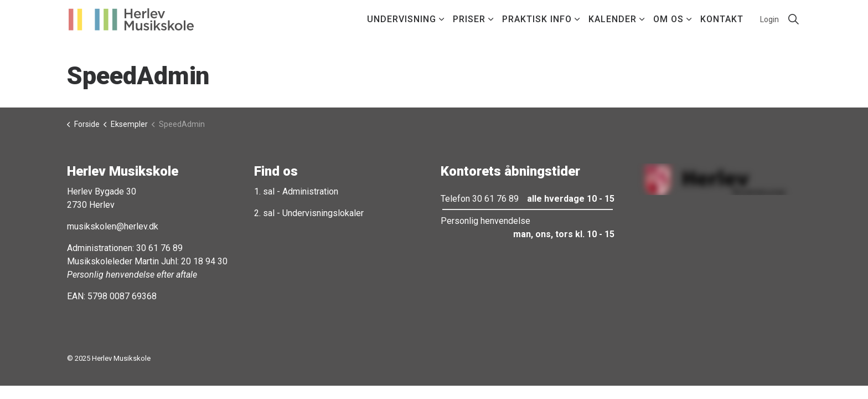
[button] (715, 179)
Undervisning (402, 19)
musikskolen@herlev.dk (113, 226)
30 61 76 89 (159, 248)
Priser (469, 19)
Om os (668, 19)
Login (769, 19)
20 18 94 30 (204, 261)
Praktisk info (537, 19)
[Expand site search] (793, 19)
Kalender (613, 19)
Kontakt (722, 19)
